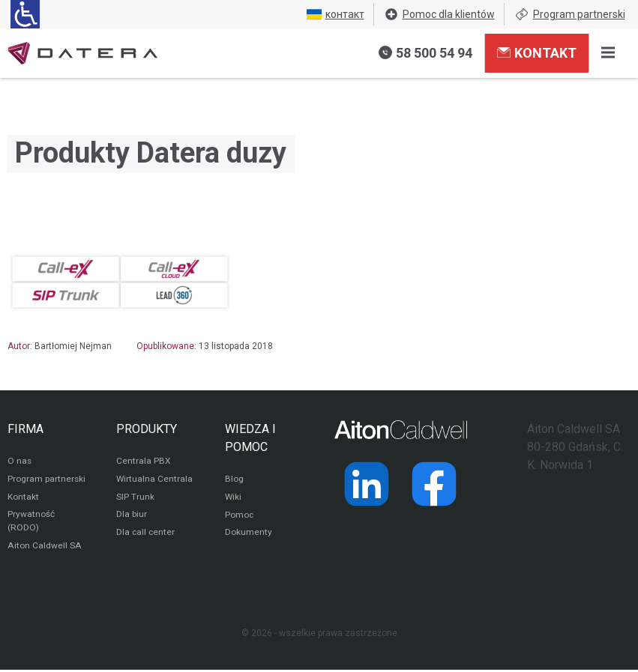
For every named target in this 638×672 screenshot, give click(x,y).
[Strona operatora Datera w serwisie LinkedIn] (367, 484)
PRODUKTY (147, 429)
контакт (335, 14)
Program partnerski (570, 14)
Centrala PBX (144, 462)
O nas (20, 462)
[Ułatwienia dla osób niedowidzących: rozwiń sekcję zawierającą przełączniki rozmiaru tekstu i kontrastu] (25, 14)
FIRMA (25, 429)
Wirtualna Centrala (155, 480)
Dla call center (146, 534)
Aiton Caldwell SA (44, 548)
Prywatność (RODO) (31, 523)
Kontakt (537, 52)
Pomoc (240, 516)
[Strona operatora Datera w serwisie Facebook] (434, 484)
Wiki (234, 498)
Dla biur (132, 516)
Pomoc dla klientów (439, 14)
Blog (234, 480)
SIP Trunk (135, 498)
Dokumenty (249, 534)
